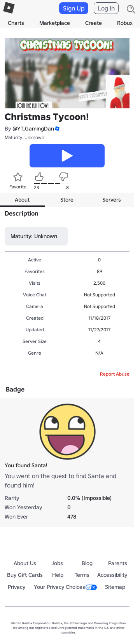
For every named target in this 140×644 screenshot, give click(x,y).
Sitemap (115, 587)
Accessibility (112, 575)
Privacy (17, 587)
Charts (16, 23)
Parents (118, 563)
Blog (87, 563)
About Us (25, 563)
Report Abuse (115, 374)
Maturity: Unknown (24, 137)
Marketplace (55, 23)
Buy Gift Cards (25, 575)
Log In (106, 8)
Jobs (57, 563)
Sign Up (74, 8)
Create (94, 23)
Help (58, 575)
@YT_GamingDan (33, 129)
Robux (125, 23)
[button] (57, 129)
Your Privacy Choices (65, 587)
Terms (82, 575)
